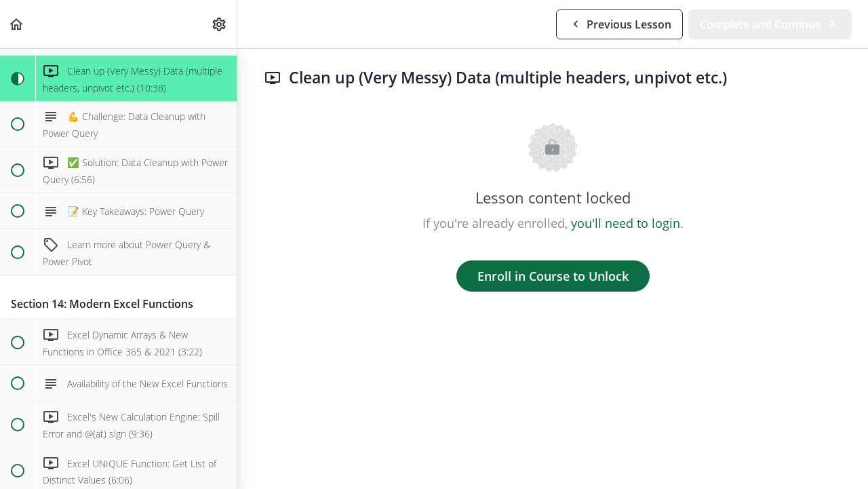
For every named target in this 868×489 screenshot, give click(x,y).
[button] (17, 24)
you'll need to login (626, 223)
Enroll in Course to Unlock (553, 276)
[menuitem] (220, 24)
